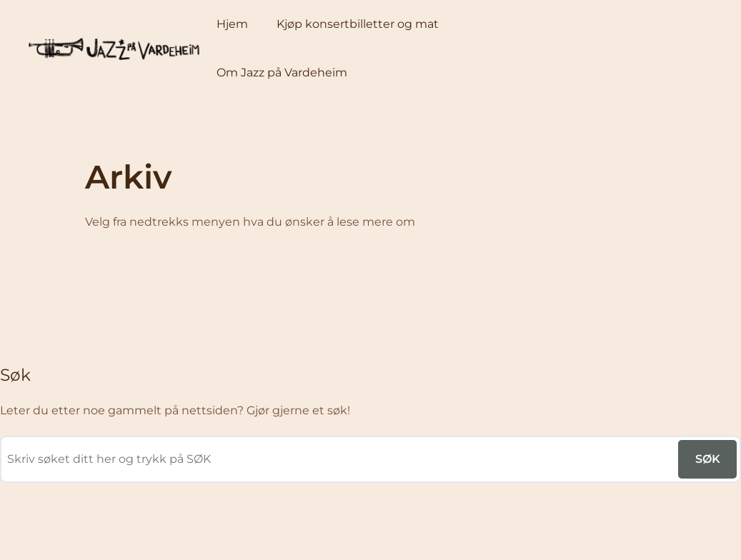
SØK (708, 459)
